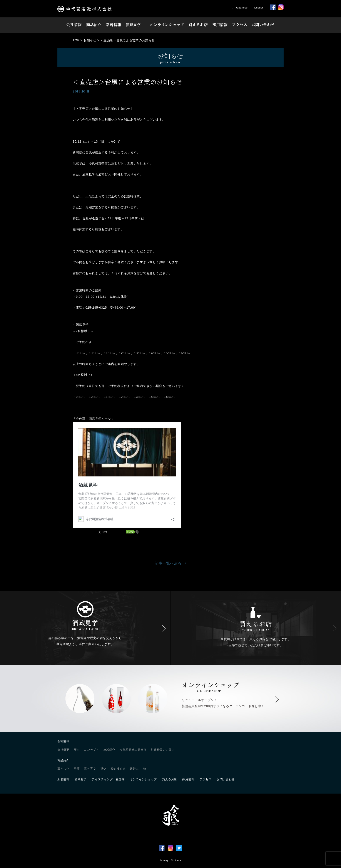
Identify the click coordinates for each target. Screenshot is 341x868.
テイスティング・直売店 (108, 779)
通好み (134, 769)
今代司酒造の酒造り (133, 750)
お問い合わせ (263, 24)
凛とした (63, 769)
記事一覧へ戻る (168, 563)
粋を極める (118, 769)
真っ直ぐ (90, 769)
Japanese (242, 8)
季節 (77, 769)
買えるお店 (198, 24)
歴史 (77, 750)
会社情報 (74, 24)
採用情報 (220, 24)
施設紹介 (109, 750)
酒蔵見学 (133, 24)
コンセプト (91, 750)
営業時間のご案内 (163, 750)
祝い (103, 769)
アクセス (240, 24)
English (259, 8)
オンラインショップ (167, 24)
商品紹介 (94, 24)
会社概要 (63, 750)
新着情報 (114, 24)
